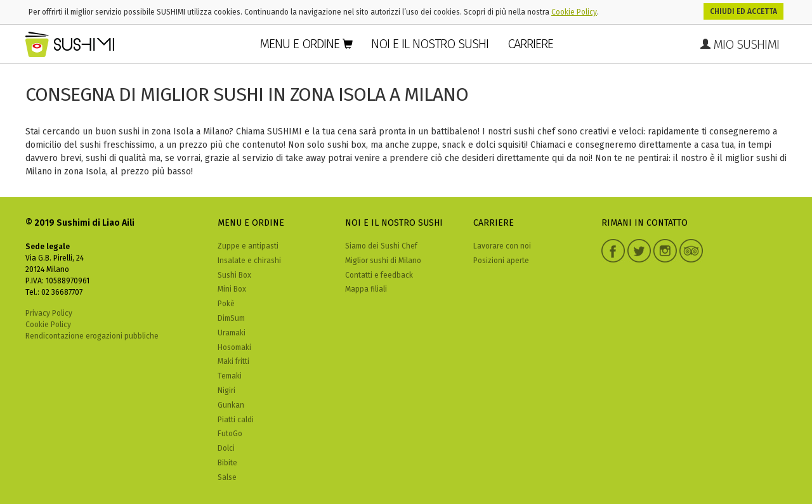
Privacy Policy (49, 313)
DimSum (231, 318)
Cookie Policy (574, 12)
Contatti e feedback (379, 275)
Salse (227, 477)
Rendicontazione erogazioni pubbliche (92, 336)
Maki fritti (233, 361)
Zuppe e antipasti (248, 246)
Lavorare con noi (502, 246)
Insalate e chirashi (249, 261)
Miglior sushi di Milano (383, 261)
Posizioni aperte (501, 261)
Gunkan (231, 405)
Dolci (226, 448)
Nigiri (226, 391)
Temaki (230, 376)
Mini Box (232, 289)
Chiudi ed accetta (743, 11)
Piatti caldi (236, 420)
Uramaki (232, 333)
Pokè (226, 304)
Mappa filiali (366, 289)
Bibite (227, 463)
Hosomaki (234, 347)
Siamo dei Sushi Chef (381, 246)
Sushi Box (234, 275)
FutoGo (230, 434)
